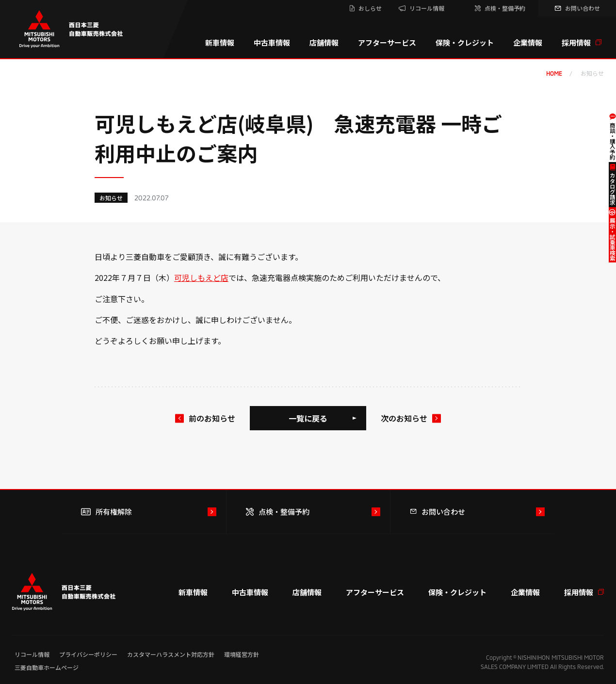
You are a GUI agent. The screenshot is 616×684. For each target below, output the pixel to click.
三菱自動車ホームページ (47, 667)
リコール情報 (32, 654)
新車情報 (220, 42)
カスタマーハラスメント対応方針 (171, 654)
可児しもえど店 (201, 277)
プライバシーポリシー (88, 654)
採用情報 (582, 42)
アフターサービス (387, 42)
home (554, 73)
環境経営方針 (242, 654)
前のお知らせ (212, 418)
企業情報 (528, 42)
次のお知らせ (404, 418)
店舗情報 (324, 42)
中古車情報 (272, 42)
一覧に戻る (308, 418)
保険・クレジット (465, 42)
